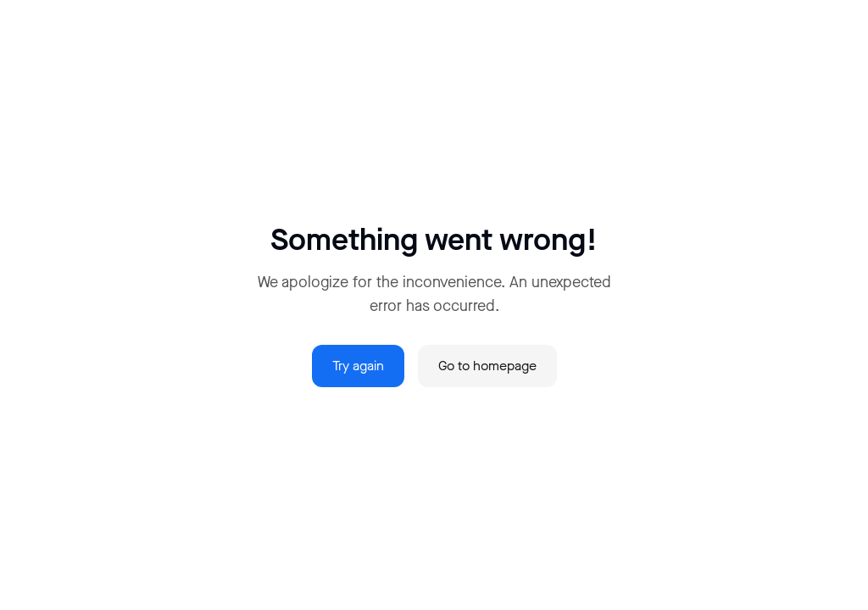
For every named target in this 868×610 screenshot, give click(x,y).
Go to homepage (487, 366)
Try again (358, 366)
